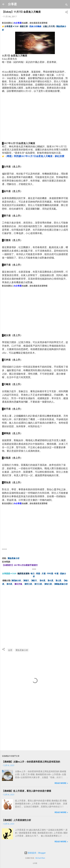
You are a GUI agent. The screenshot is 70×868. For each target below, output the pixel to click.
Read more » (61, 783)
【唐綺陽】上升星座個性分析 (17, 820)
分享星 (12, 4)
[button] (67, 12)
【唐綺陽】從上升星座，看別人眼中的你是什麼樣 (27, 791)
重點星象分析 (22, 650)
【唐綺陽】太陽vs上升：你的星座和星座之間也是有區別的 (31, 762)
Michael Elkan (40, 858)
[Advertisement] (21, 118)
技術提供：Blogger (35, 853)
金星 (10, 650)
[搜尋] (67, 5)
